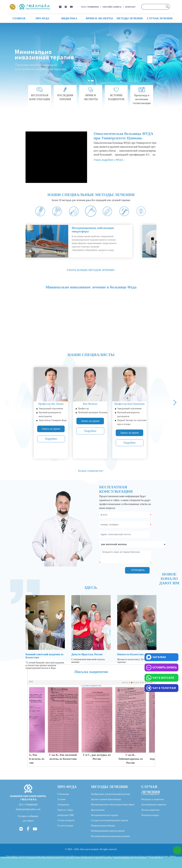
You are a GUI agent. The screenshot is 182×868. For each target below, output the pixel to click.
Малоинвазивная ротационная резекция (110, 836)
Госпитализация (65, 826)
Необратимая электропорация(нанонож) (110, 794)
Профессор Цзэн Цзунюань (129, 404)
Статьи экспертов (66, 820)
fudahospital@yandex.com (28, 809)
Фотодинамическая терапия (104, 815)
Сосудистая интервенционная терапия (110, 820)
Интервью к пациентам (153, 799)
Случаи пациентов (150, 794)
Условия (61, 799)
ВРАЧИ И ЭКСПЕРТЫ (99, 18)
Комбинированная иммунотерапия (108, 831)
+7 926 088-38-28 (155, 858)
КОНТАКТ (130, 7)
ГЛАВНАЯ (19, 18)
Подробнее (51, 439)
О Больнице (63, 794)
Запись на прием (51, 429)
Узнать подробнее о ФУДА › (109, 160)
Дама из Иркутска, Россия (87, 654)
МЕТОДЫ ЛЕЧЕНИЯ (129, 18)
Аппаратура (63, 805)
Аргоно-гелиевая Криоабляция (106, 799)
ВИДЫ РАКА (69, 18)
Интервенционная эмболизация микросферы (113, 805)
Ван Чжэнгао (90, 404)
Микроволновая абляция (103, 826)
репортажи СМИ (66, 815)
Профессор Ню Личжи (51, 404)
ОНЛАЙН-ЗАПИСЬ (112, 7)
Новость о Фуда (65, 810)
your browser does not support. (57, 241)
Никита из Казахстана (130, 654)
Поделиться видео (150, 815)
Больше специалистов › (91, 471)
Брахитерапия (98, 810)
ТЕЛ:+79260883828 (90, 7)
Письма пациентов (150, 810)
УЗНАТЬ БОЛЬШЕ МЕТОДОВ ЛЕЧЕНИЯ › (91, 270)
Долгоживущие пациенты (154, 805)
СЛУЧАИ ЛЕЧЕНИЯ (160, 18)
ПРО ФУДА (42, 18)
